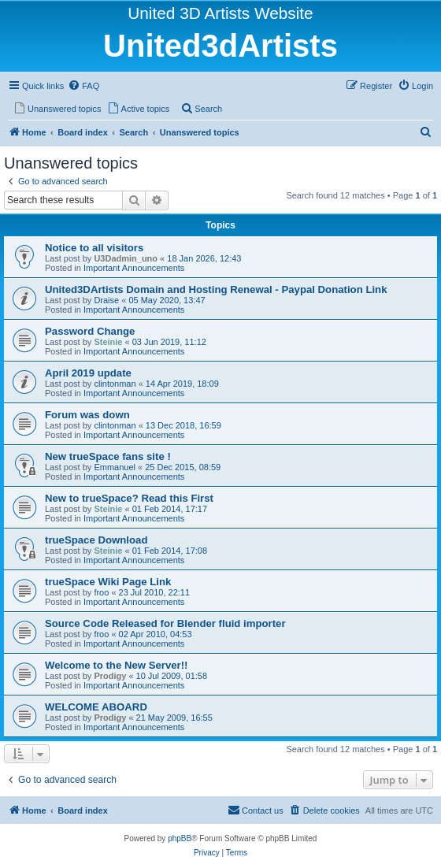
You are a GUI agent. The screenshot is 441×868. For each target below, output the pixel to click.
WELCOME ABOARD (96, 707)
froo (101, 592)
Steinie (108, 342)
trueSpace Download (96, 540)
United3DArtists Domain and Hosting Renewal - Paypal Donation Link (216, 289)
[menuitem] (83, 86)
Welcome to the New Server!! (117, 665)
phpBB (180, 838)
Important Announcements (134, 268)
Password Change (90, 331)
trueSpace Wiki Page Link (108, 582)
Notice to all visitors (94, 248)
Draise (106, 300)
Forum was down (87, 415)
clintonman (115, 384)
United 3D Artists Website (220, 13)
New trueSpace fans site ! (108, 456)
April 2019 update (88, 373)
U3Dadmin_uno (126, 258)
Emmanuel (115, 467)
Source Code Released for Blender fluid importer (165, 623)
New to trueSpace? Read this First (129, 498)
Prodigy (110, 676)
